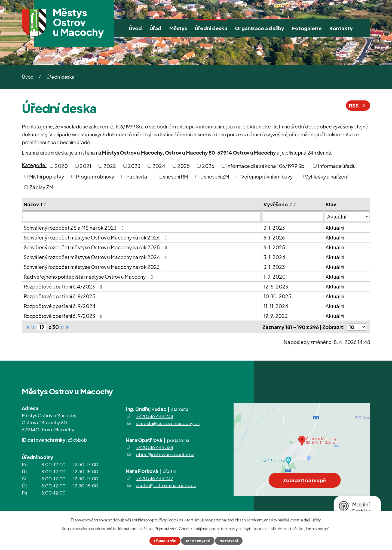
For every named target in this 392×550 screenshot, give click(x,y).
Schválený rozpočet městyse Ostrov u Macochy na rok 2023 (96, 267)
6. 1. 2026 (274, 237)
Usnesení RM (174, 176)
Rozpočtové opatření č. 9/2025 (64, 296)
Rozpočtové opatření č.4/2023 (64, 286)
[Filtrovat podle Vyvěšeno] (293, 217)
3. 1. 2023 (274, 228)
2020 (61, 166)
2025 (183, 166)
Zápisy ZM (41, 187)
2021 (85, 166)
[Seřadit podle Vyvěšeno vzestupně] (295, 203)
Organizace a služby (260, 28)
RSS (358, 105)
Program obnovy (95, 176)
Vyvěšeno (278, 204)
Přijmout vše (165, 541)
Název (33, 204)
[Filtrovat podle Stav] (347, 216)
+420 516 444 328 (154, 447)
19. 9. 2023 (275, 316)
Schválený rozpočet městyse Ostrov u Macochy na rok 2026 (96, 237)
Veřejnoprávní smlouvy (267, 176)
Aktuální (335, 228)
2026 (208, 166)
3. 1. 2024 (274, 257)
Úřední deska (211, 28)
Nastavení (229, 541)
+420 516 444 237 (154, 478)
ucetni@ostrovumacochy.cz (166, 485)
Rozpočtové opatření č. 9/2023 (64, 316)
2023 (134, 166)
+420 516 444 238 (154, 416)
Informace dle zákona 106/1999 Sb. (266, 166)
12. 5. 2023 (276, 286)
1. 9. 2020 (275, 277)
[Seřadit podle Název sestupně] (45, 205)
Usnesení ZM (215, 176)
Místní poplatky (47, 176)
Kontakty (341, 28)
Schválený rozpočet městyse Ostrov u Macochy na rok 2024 (97, 257)
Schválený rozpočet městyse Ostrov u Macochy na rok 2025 (97, 247)
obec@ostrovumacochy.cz (165, 454)
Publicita (137, 176)
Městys (178, 28)
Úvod (135, 28)
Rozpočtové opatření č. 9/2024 (64, 306)
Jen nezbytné (198, 541)
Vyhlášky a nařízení (326, 176)
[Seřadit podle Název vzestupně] (45, 203)
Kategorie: (34, 165)
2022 (110, 166)
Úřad (155, 28)
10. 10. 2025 (277, 296)
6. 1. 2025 (274, 247)
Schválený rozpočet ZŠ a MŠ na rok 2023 (75, 228)
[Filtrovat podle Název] (142, 217)
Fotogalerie (307, 28)
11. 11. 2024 (276, 306)
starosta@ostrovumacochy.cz (168, 423)
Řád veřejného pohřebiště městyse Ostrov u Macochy (89, 277)
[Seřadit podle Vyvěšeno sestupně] (295, 205)
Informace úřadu (337, 166)
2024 (159, 166)
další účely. (313, 520)
